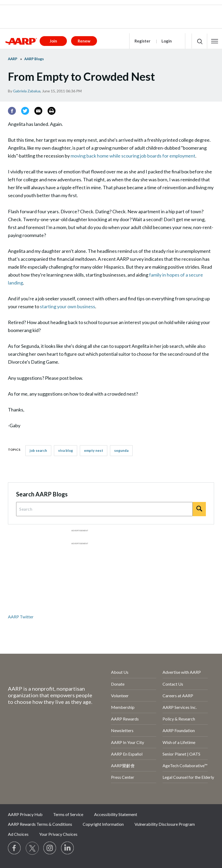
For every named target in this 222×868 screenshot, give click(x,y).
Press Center (123, 777)
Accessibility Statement (116, 814)
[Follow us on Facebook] (15, 848)
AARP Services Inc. (180, 707)
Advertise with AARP (182, 672)
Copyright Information (103, 824)
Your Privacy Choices (58, 834)
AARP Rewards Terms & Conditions (40, 824)
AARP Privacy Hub (25, 814)
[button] (215, 41)
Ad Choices (18, 834)
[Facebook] (12, 111)
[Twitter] (25, 111)
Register (142, 41)
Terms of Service (68, 814)
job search (38, 450)
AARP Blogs (34, 59)
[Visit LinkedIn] (68, 848)
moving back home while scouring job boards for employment (133, 156)
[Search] (199, 509)
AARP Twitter (21, 617)
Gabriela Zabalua (27, 91)
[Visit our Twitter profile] (32, 848)
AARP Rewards (125, 719)
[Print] (52, 111)
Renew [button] (84, 41)
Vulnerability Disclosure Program (165, 824)
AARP (13, 59)
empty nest (94, 450)
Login (167, 41)
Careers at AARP (178, 696)
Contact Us (173, 684)
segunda (121, 450)
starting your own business (68, 306)
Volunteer (120, 696)
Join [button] (53, 41)
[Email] (38, 111)
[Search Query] (104, 509)
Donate (118, 684)
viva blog (66, 450)
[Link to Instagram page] (50, 848)
